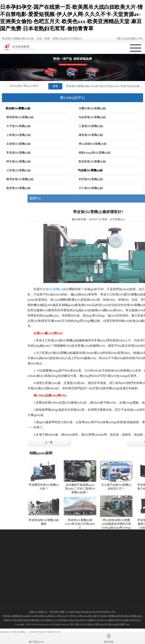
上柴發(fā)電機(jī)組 (19, 135)
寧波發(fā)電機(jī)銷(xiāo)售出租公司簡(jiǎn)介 (93, 86)
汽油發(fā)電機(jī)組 (90, 170)
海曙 (62, 612)
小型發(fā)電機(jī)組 (19, 170)
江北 (67, 612)
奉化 (98, 612)
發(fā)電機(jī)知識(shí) (129, 601)
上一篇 (92, 442)
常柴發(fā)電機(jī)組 (19, 153)
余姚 (77, 612)
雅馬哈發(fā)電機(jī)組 (20, 179)
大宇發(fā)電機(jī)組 (19, 126)
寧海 (103, 612)
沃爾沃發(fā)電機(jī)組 (92, 108)
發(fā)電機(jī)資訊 (126, 596)
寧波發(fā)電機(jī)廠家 (97, 289)
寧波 (52, 612)
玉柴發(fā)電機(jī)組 (19, 144)
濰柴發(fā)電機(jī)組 (91, 135)
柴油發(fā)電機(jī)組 (18, 108)
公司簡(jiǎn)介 (10, 598)
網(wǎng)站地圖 (126, 39)
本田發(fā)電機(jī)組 (91, 179)
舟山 (114, 612)
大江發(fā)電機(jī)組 (91, 188)
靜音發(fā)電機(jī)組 (19, 161)
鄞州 (57, 612)
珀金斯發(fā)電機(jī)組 (92, 117)
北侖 (83, 612)
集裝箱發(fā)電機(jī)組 (92, 161)
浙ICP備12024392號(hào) (83, 624)
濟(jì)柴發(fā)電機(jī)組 (93, 144)
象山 (109, 612)
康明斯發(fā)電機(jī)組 (20, 117)
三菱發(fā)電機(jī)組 (91, 126)
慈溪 (72, 612)
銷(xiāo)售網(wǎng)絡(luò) (17, 603)
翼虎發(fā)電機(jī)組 (19, 188)
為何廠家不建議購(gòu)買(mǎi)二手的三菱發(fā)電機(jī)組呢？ (123, 489)
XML (140, 39)
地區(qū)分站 (102, 624)
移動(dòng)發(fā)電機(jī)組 (95, 153)
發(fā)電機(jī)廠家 (126, 606)
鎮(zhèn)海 (91, 612)
